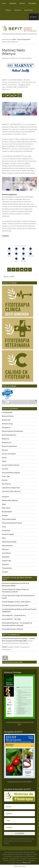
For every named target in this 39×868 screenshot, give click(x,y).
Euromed (5, 469)
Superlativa (6, 557)
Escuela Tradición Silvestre (11, 465)
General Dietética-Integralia (11, 473)
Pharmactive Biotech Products (12, 523)
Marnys (8, 89)
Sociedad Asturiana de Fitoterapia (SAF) (15, 605)
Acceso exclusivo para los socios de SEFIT (19, 782)
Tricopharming (7, 568)
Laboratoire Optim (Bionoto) (11, 491)
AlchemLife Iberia (8, 416)
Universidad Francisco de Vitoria (12, 629)
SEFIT (20, 29)
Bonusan (5, 450)
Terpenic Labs (7, 561)
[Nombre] (20, 807)
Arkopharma (6, 428)
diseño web (23, 863)
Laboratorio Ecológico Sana (11, 488)
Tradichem (6, 564)
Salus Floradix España (9, 542)
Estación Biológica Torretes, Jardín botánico (16, 602)
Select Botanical (7, 546)
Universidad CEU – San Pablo (11, 619)
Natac (4, 504)
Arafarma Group (7, 424)
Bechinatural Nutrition (9, 435)
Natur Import (6, 508)
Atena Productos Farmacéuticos (13, 431)
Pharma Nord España (9, 519)
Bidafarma (6, 439)
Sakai (4, 538)
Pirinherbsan (6, 531)
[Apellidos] (20, 814)
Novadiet (5, 515)
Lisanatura (5, 497)
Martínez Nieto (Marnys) (10, 500)
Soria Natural (6, 553)
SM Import (5, 549)
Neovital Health (7, 512)
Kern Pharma (6, 484)
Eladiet (4, 461)
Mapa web (5, 858)
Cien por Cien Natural (9, 454)
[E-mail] (20, 821)
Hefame (5, 480)
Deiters (4, 458)
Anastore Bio (6, 420)
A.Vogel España (7, 412)
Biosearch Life (7, 443)
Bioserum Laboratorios (9, 446)
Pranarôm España (8, 534)
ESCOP (4, 647)
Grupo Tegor (6, 476)
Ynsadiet (5, 572)
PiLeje (4, 527)
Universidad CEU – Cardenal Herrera (14, 615)
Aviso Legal (12, 863)
